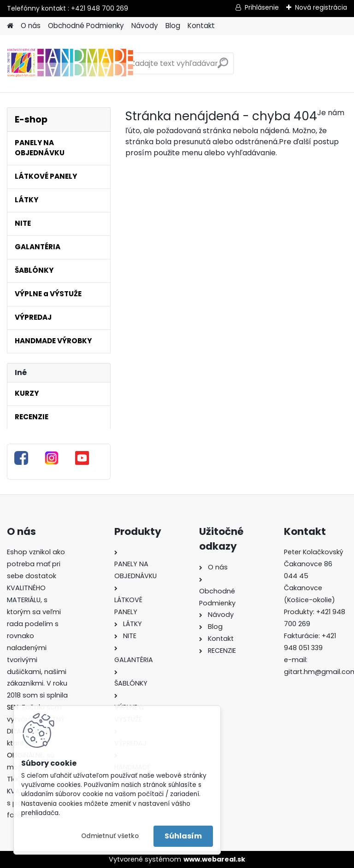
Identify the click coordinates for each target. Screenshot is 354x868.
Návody (145, 26)
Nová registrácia (321, 7)
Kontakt (201, 26)
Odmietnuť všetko (110, 836)
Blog (173, 26)
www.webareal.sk (214, 859)
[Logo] (70, 64)
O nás (31, 26)
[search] (223, 67)
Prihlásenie (262, 7)
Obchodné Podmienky (86, 26)
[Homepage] (10, 26)
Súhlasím (183, 836)
